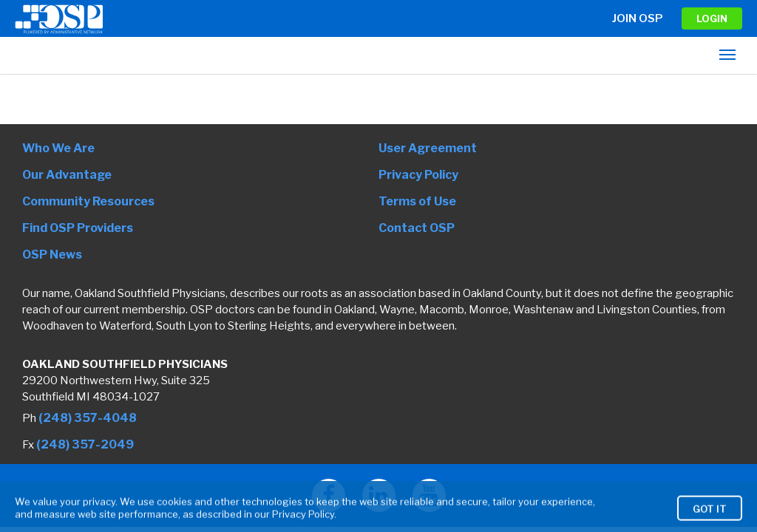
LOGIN (712, 18)
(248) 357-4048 (88, 418)
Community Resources (88, 201)
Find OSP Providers (78, 228)
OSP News (52, 255)
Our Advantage (67, 175)
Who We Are (58, 148)
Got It (710, 519)
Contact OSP (417, 228)
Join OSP (638, 18)
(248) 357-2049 (85, 444)
